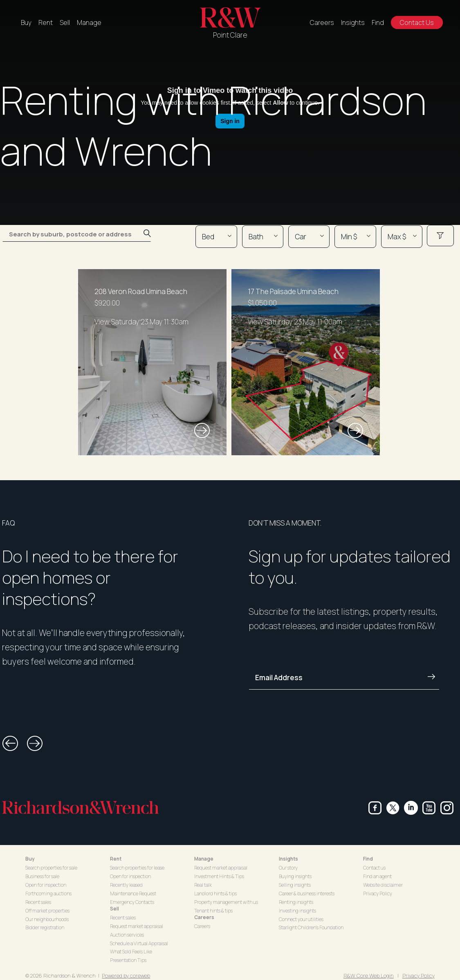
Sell (65, 22)
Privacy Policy (378, 893)
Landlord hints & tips (215, 893)
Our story (288, 868)
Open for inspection (46, 885)
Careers (322, 22)
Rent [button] (116, 859)
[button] (10, 744)
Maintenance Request (133, 893)
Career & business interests (307, 893)
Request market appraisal (137, 926)
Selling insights (295, 885)
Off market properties (47, 911)
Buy (26, 22)
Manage (89, 22)
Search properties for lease (137, 868)
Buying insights (295, 876)
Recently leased (126, 885)
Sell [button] (114, 909)
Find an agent (377, 876)
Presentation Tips (128, 960)
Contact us (374, 868)
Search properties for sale (51, 868)
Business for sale (42, 876)
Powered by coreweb (126, 976)
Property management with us (226, 902)
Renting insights (296, 902)
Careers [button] (204, 917)
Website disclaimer (383, 885)
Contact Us (417, 22)
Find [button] (368, 859)
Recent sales (38, 902)
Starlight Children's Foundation (311, 927)
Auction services (127, 935)
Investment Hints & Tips (219, 876)
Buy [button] (30, 859)
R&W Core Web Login (369, 976)
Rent (46, 22)
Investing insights (297, 911)
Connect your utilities (301, 919)
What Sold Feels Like (131, 952)
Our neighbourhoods (47, 919)
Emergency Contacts (132, 902)
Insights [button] (288, 859)
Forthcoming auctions (48, 893)
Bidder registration (45, 927)
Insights (353, 22)
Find (378, 22)
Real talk (203, 885)
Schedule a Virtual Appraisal (139, 943)
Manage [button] (204, 859)
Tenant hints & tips (213, 911)
